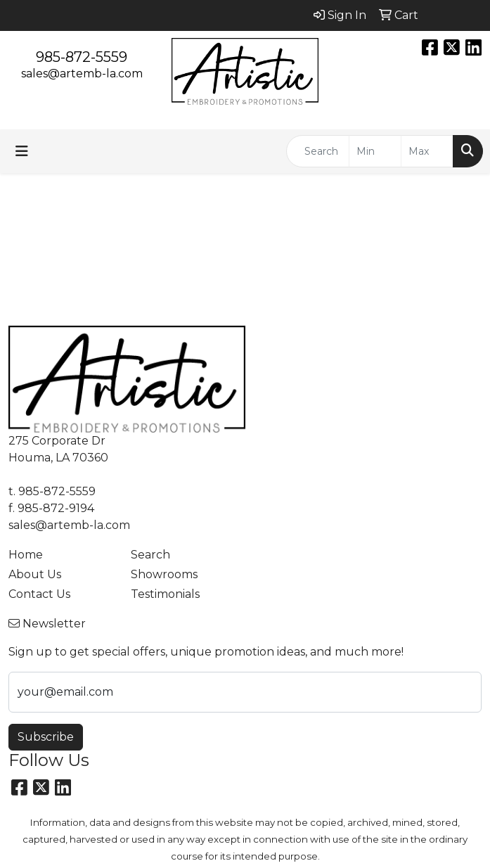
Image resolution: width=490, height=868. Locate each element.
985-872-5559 (82, 57)
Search (150, 555)
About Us (35, 574)
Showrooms (164, 574)
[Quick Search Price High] (427, 151)
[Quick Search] (318, 151)
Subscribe (46, 737)
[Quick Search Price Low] (375, 151)
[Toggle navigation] (22, 151)
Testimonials (165, 594)
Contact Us (39, 594)
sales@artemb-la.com (82, 74)
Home (26, 555)
